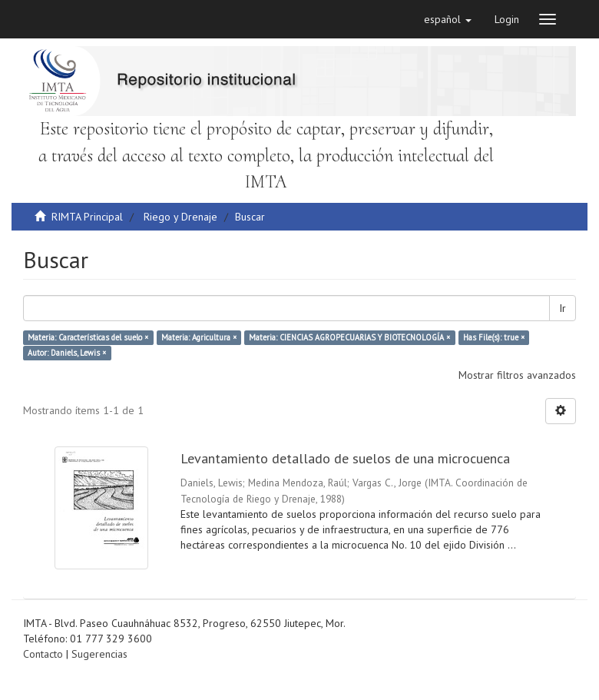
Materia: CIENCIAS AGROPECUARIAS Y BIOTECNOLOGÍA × (349, 337)
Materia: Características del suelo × (88, 337)
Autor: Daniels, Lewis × (67, 353)
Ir (563, 308)
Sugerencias (99, 654)
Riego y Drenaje (180, 217)
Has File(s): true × (494, 337)
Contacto (43, 654)
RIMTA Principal (87, 217)
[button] (448, 19)
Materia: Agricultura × (199, 337)
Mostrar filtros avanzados (517, 375)
